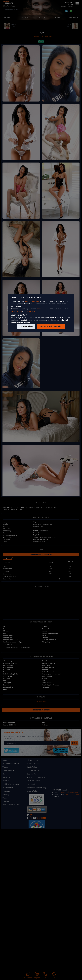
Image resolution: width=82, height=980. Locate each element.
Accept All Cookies (51, 326)
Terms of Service (43, 309)
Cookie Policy (31, 311)
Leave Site (26, 326)
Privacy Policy (16, 311)
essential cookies (32, 301)
